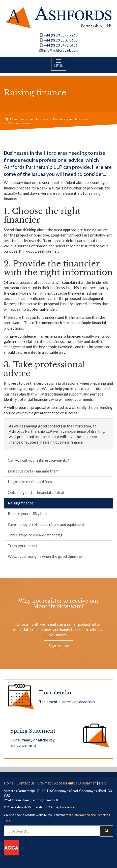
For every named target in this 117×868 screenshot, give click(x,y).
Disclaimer (87, 783)
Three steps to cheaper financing (35, 535)
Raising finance (21, 503)
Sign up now (59, 646)
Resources (17, 119)
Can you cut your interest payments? (38, 460)
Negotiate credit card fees (30, 482)
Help (103, 783)
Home (9, 783)
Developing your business (70, 119)
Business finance (20, 123)
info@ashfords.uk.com (61, 50)
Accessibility (65, 783)
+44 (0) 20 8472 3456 (61, 45)
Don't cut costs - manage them (33, 471)
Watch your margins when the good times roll (46, 556)
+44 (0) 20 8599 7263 (61, 35)
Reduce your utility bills (27, 514)
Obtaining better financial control (36, 492)
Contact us (25, 783)
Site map (44, 783)
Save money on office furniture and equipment (46, 524)
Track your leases (22, 546)
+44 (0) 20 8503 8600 (61, 40)
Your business (39, 119)
